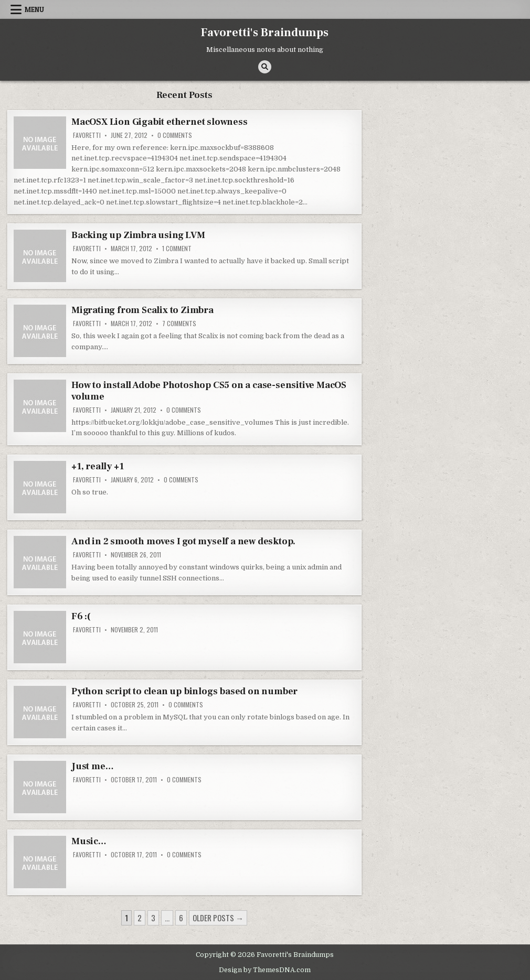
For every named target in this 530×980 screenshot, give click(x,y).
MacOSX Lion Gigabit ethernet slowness (160, 122)
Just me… (92, 766)
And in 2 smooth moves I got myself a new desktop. (183, 541)
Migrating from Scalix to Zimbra (142, 310)
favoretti (87, 135)
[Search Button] (265, 67)
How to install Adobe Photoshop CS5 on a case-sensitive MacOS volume (209, 391)
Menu (34, 9)
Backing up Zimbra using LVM (138, 235)
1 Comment (177, 249)
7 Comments (179, 324)
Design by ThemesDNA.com (265, 970)
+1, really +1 (97, 466)
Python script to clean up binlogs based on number (184, 691)
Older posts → (218, 918)
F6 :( (81, 616)
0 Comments (175, 135)
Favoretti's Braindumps (265, 33)
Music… (89, 841)
